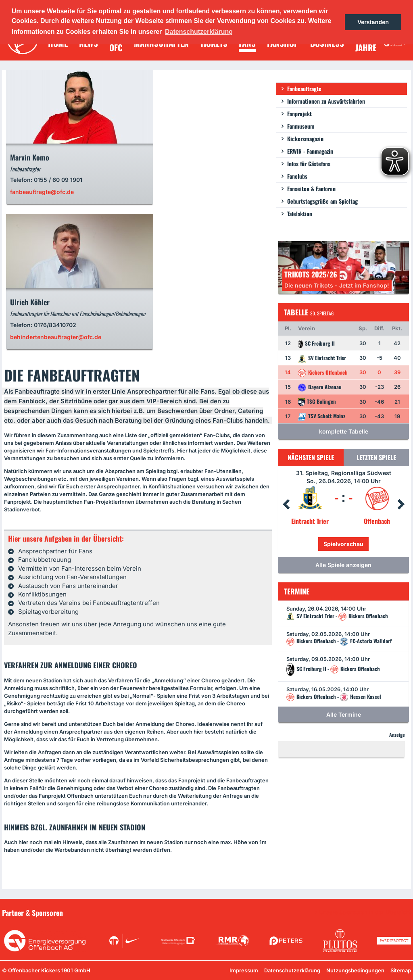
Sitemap (401, 970)
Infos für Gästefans (309, 164)
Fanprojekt (299, 114)
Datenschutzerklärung (292, 970)
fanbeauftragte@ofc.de (42, 192)
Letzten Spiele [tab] (376, 457)
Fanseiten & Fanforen (311, 189)
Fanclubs (297, 176)
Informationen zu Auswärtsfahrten (326, 101)
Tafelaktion (300, 214)
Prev (286, 505)
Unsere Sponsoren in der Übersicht (365, 912)
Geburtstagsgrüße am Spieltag (322, 201)
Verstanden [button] (373, 22)
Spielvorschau (343, 544)
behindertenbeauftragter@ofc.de (56, 337)
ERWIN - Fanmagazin (310, 151)
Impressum (244, 970)
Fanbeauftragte (304, 89)
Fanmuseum (301, 126)
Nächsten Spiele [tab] (311, 457)
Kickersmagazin (305, 139)
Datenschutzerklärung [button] (199, 32)
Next (401, 505)
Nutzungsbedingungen (355, 970)
